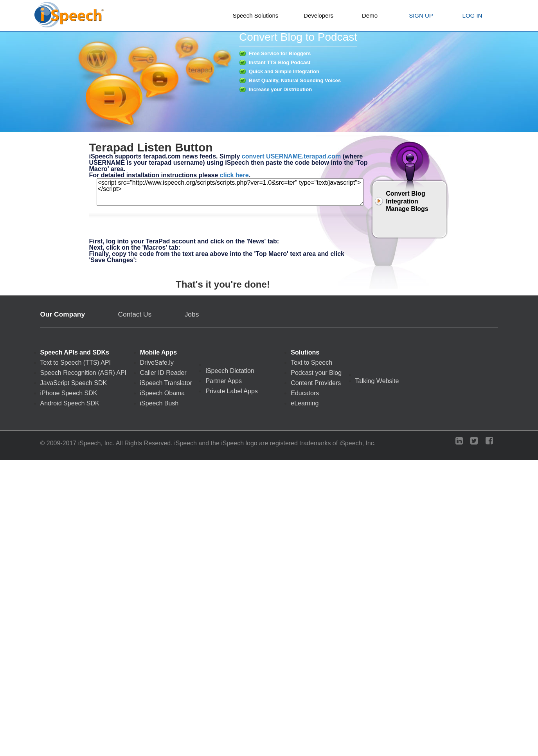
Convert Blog (405, 193)
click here (234, 175)
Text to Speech (311, 363)
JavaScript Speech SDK (74, 383)
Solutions (305, 353)
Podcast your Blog (316, 373)
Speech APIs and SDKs (75, 353)
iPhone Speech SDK (69, 393)
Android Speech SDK (70, 403)
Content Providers (316, 383)
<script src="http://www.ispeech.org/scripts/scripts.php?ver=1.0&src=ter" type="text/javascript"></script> (230, 192)
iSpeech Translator (166, 383)
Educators (305, 393)
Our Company (63, 314)
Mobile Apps (159, 353)
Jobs (192, 314)
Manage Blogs (407, 209)
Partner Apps (224, 381)
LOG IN (472, 15)
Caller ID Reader (163, 373)
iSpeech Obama (163, 393)
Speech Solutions (256, 15)
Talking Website (377, 381)
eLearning (305, 403)
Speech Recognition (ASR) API (84, 373)
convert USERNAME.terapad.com (291, 156)
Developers (318, 15)
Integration (402, 201)
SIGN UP (421, 15)
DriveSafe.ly (157, 363)
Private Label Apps (231, 391)
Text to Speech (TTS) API (76, 363)
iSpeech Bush (159, 403)
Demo (370, 15)
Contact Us (135, 314)
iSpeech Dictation (230, 371)
